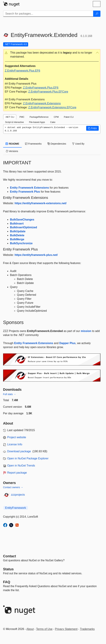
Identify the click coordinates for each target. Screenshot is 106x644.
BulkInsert (17, 224)
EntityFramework (16, 508)
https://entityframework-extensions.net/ (41, 203)
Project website (17, 437)
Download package (19, 451)
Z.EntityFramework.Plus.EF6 (23, 71)
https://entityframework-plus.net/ (36, 255)
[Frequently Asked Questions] (7, 582)
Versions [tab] (12, 151)
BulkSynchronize (21, 243)
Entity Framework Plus (25, 192)
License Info (15, 444)
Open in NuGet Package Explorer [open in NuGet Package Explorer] (28, 458)
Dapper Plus (67, 343)
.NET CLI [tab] (10, 117)
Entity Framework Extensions (30, 188)
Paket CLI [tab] (69, 117)
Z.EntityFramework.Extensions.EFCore (52, 107)
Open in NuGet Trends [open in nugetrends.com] (21, 466)
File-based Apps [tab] (37, 122)
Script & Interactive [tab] (15, 122)
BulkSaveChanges (22, 220)
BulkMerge (17, 239)
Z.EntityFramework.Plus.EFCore (48, 92)
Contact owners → (13, 487)
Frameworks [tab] (33, 144)
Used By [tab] (78, 144)
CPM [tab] (56, 117)
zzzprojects (18, 495)
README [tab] (13, 144)
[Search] (97, 14)
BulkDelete (17, 235)
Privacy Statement (66, 629)
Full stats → (10, 394)
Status (8, 569)
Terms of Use (44, 629)
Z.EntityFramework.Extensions (42, 103)
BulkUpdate (18, 231)
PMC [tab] (22, 117)
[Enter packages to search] (48, 14)
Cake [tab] (53, 122)
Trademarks (87, 629)
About (30, 629)
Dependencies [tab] (57, 144)
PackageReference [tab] (39, 117)
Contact (10, 556)
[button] (52, 55)
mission (86, 331)
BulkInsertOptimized (24, 227)
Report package (17, 473)
